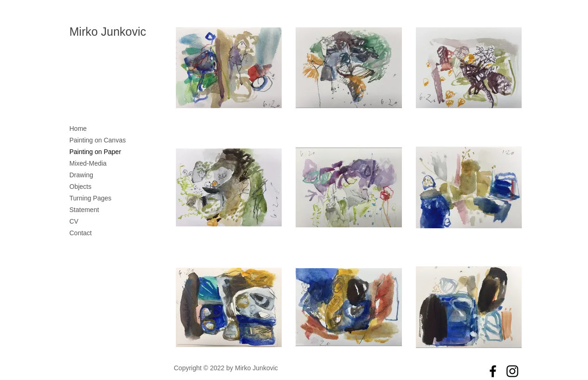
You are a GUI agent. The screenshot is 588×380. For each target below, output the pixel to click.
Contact (81, 233)
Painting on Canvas (98, 140)
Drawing (81, 175)
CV (74, 221)
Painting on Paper (95, 152)
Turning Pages (91, 198)
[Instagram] (512, 371)
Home (78, 129)
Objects (81, 187)
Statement (84, 210)
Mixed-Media (88, 163)
